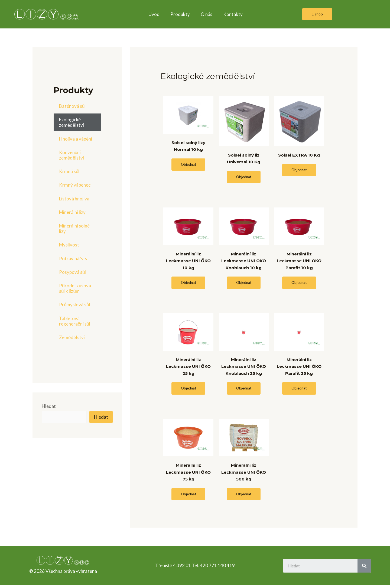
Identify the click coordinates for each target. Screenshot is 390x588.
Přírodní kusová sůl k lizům (75, 288)
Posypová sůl (72, 272)
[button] (317, 14)
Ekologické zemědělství (71, 122)
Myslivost (69, 245)
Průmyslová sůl (75, 305)
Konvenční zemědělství (71, 155)
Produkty (180, 14)
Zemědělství (72, 337)
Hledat (49, 406)
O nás (207, 14)
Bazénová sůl (72, 106)
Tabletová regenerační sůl (75, 321)
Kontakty (233, 14)
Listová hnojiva (74, 199)
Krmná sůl (69, 171)
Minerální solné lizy (74, 228)
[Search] (364, 568)
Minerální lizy (72, 212)
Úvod (154, 14)
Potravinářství (74, 259)
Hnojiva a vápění (76, 139)
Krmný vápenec (75, 185)
